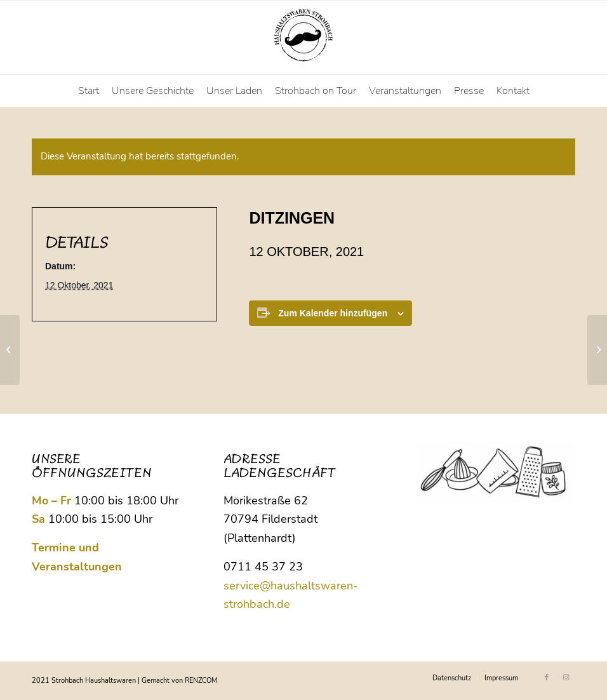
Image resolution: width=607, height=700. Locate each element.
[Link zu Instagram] (566, 678)
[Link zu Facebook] (547, 678)
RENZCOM (201, 681)
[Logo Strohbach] (303, 37)
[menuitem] (89, 91)
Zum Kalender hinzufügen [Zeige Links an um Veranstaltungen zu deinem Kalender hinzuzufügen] (333, 313)
